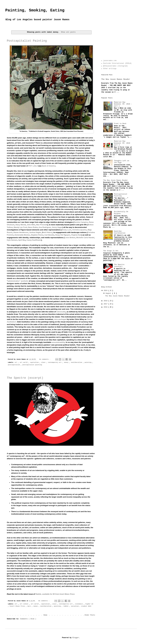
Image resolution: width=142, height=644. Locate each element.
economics (79, 604)
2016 (106, 307)
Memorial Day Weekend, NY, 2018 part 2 (122, 143)
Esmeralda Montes (22, 235)
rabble (66, 606)
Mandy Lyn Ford (20, 227)
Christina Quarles (80, 230)
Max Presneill (42, 225)
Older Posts (90, 615)
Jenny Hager (57, 227)
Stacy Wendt (21, 225)
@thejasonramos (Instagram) (116, 66)
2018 (106, 301)
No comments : (45, 359)
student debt (86, 606)
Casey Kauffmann (34, 240)
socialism (75, 606)
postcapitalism (14, 365)
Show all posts (68, 32)
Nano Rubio (33, 227)
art (16, 362)
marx (30, 606)
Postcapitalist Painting (27, 41)
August (109, 293)
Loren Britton (70, 238)
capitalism (35, 362)
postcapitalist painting (32, 365)
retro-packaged (60, 319)
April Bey (22, 240)
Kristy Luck (67, 230)
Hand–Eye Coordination (120, 232)
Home (45, 615)
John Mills (31, 225)
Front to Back (120, 124)
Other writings (110, 69)
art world (24, 362)
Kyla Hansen (12, 240)
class (44, 362)
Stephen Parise (37, 235)
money (67, 362)
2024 (106, 291)
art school (25, 604)
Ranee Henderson (21, 232)
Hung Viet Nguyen (63, 235)
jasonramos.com (110, 61)
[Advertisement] (117, 42)
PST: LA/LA (33, 166)
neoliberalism (77, 362)
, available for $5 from (55, 594)
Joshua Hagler (35, 232)
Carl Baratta (49, 235)
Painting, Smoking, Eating (35, 10)
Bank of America (49, 166)
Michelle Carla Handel (85, 238)
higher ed (89, 604)
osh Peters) (48, 232)
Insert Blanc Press (18, 606)
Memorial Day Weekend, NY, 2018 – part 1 (123, 104)
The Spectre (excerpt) (25, 378)
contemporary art (55, 362)
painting (88, 362)
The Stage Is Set (111, 251)
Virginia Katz (76, 235)
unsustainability (58, 342)
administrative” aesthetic (18, 281)
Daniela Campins (81, 222)
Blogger (76, 638)
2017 (106, 304)
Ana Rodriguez (45, 227)
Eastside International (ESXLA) (117, 63)
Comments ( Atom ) (28, 619)
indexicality (61, 312)
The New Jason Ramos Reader (116, 79)
